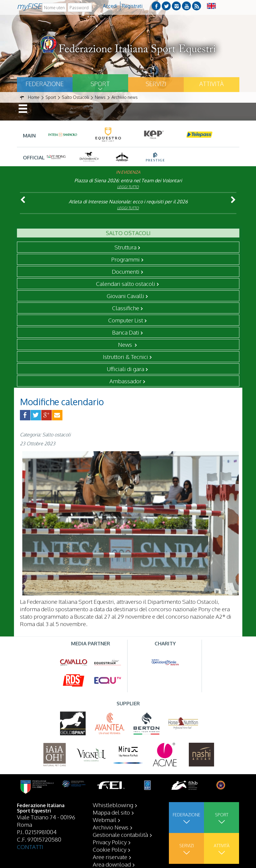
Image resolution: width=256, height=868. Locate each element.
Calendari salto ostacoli (126, 283)
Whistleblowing (113, 805)
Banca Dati (126, 332)
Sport (100, 84)
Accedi (110, 6)
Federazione (45, 84)
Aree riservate (110, 857)
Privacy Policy (110, 842)
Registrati (132, 6)
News (126, 344)
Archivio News (111, 827)
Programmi (125, 259)
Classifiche (126, 308)
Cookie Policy (110, 849)
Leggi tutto (128, 187)
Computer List (126, 320)
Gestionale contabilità (120, 834)
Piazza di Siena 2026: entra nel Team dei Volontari (128, 180)
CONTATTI (30, 847)
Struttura (125, 247)
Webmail (105, 820)
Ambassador (125, 381)
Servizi (156, 84)
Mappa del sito (111, 812)
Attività (211, 84)
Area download (112, 864)
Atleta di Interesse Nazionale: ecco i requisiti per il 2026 (128, 202)
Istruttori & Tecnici (125, 357)
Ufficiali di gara (125, 369)
